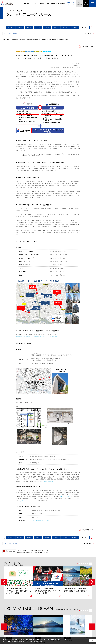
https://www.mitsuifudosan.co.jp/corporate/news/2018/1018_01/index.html (37, 337)
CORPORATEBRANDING (71, 4)
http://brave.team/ (65, 497)
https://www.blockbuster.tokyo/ (27, 501)
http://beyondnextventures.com (40, 521)
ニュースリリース (34, 3)
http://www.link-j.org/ (47, 481)
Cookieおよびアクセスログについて (23, 642)
